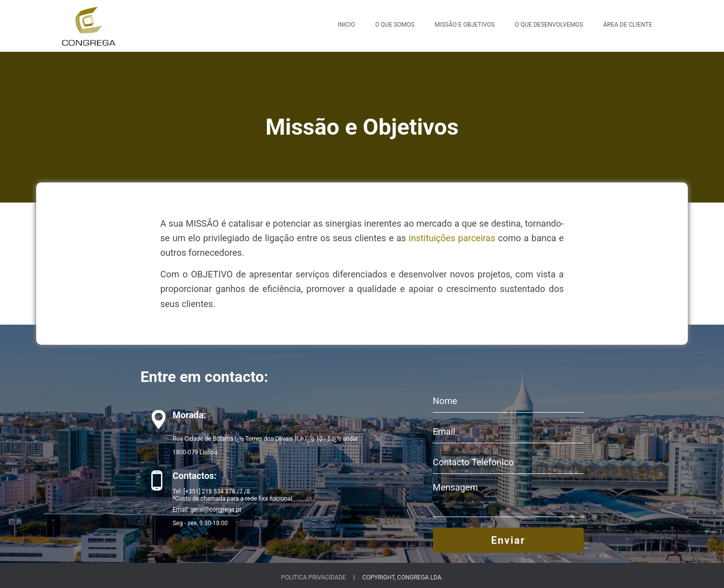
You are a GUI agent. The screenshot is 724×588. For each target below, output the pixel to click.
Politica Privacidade (313, 577)
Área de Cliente (628, 25)
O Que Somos (395, 25)
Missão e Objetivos (464, 25)
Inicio (346, 25)
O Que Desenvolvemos (549, 25)
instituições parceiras (452, 238)
